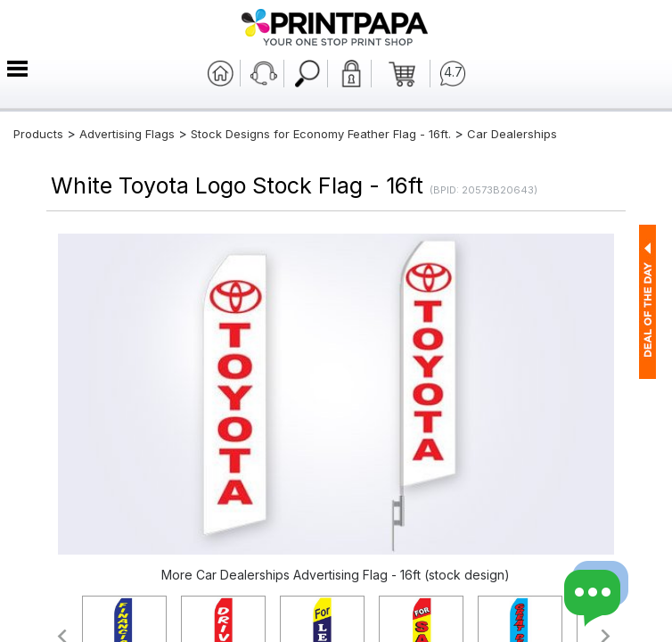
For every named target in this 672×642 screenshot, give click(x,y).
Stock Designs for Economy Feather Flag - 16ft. (321, 134)
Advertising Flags (127, 134)
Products (38, 134)
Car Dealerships (512, 134)
